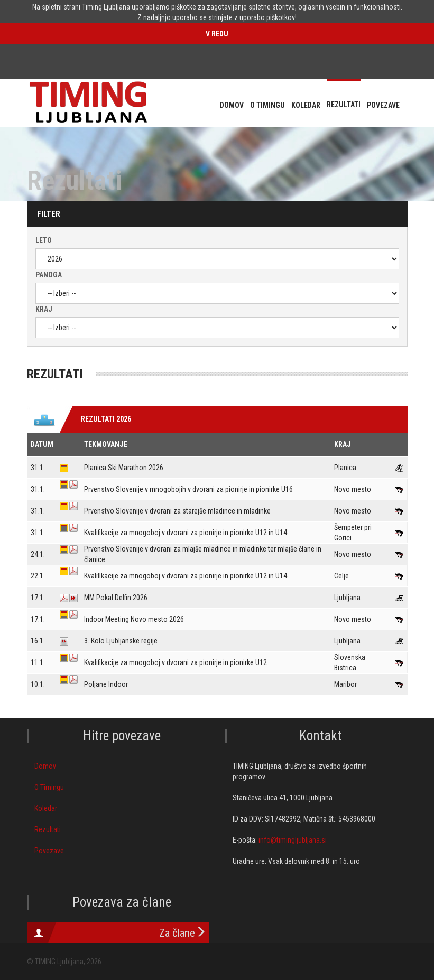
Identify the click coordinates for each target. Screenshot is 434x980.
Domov (45, 766)
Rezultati (48, 829)
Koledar (46, 808)
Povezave (49, 851)
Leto (44, 240)
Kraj (44, 309)
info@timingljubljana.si (293, 840)
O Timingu (49, 787)
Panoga (49, 275)
